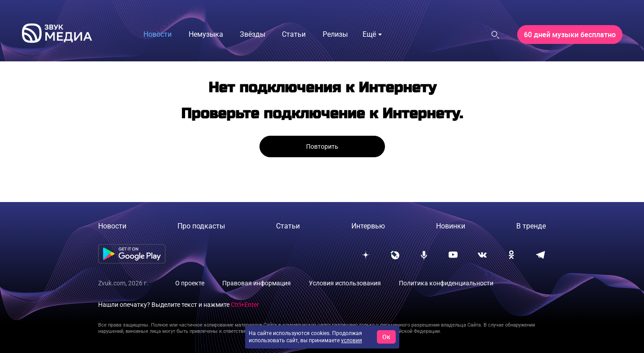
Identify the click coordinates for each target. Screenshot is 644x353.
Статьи (294, 34)
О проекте (190, 283)
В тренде (531, 226)
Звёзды (253, 34)
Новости (158, 34)
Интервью (368, 226)
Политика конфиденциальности (446, 283)
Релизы (335, 34)
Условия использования (345, 283)
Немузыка (206, 34)
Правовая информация (257, 283)
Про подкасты (201, 226)
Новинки (451, 226)
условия (352, 340)
